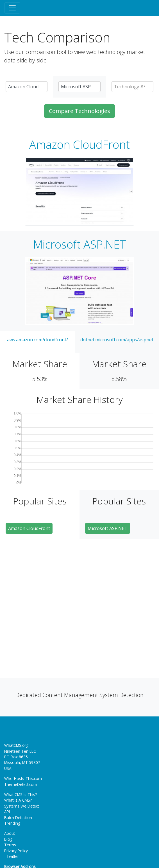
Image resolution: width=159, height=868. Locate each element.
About (10, 833)
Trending (12, 823)
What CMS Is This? (21, 794)
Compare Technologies (79, 111)
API (7, 812)
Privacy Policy (16, 851)
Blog (8, 839)
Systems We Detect (21, 806)
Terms (10, 845)
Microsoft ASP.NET (80, 244)
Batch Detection (18, 818)
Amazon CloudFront (79, 145)
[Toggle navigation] (12, 8)
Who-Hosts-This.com (23, 778)
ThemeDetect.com (21, 784)
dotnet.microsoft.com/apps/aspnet (117, 340)
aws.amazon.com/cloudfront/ (38, 340)
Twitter (12, 856)
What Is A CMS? (18, 800)
